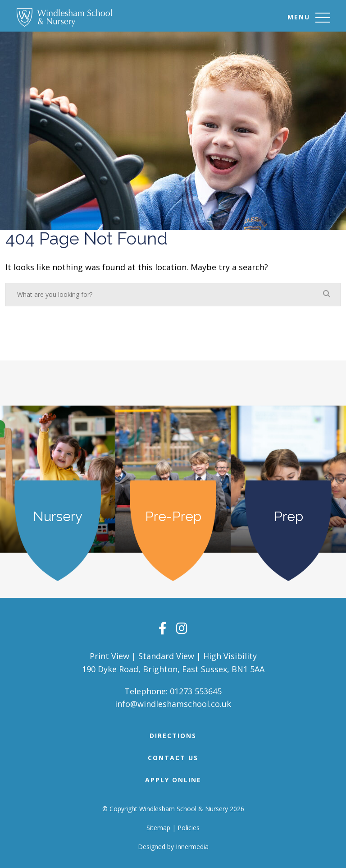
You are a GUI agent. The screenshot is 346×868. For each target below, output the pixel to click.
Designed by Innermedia (173, 847)
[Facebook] (163, 628)
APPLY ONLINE (173, 780)
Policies (189, 828)
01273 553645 (196, 691)
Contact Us (173, 758)
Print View (109, 656)
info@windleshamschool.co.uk (173, 704)
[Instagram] (182, 628)
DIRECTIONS (173, 736)
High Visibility (230, 656)
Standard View (166, 656)
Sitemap (158, 828)
